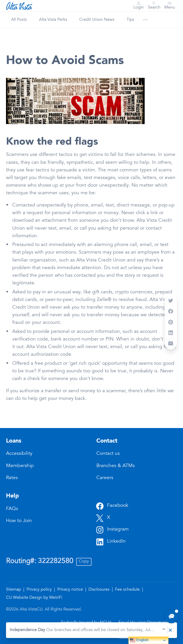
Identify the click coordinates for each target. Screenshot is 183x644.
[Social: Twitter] (103, 518)
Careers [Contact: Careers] (105, 478)
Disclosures (100, 590)
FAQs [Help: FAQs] (12, 509)
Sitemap (14, 590)
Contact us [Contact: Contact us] (108, 454)
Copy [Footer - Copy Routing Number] (84, 562)
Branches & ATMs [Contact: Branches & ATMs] (116, 466)
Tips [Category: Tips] (130, 20)
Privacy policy (40, 590)
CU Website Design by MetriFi (34, 598)
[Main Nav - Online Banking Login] (139, 6)
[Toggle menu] (170, 6)
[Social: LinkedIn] (111, 542)
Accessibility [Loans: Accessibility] (19, 454)
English (139, 640)
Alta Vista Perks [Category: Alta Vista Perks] (53, 20)
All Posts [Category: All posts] (19, 20)
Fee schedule (128, 590)
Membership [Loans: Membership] (20, 466)
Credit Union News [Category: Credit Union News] (97, 20)
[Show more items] (145, 20)
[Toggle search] (154, 6)
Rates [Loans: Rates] (12, 478)
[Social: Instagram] (113, 530)
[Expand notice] (164, 630)
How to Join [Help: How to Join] (19, 521)
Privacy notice (71, 590)
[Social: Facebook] (112, 506)
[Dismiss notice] (170, 630)
